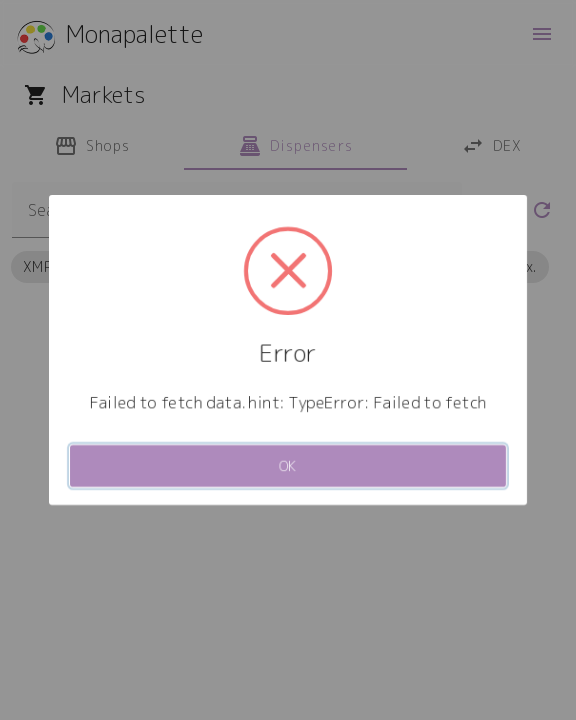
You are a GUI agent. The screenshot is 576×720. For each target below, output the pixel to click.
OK (288, 465)
